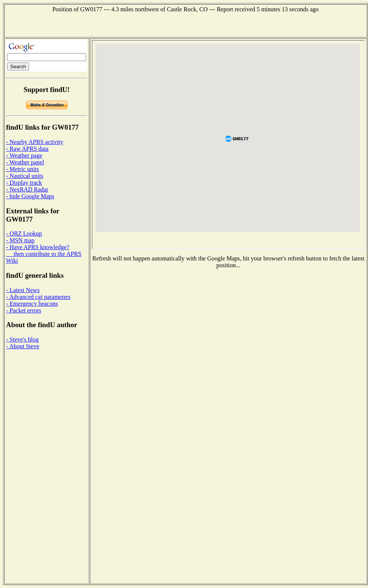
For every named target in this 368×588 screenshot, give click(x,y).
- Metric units (22, 169)
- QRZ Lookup (24, 234)
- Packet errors (24, 310)
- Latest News (23, 290)
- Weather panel (25, 162)
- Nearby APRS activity (35, 142)
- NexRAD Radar (27, 189)
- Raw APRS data (27, 149)
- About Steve (23, 346)
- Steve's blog (22, 339)
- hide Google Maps (30, 196)
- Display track (24, 183)
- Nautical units (25, 176)
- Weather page (24, 155)
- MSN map (20, 240)
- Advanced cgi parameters (38, 297)
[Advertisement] (186, 24)
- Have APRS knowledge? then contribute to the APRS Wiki (44, 254)
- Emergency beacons (32, 304)
